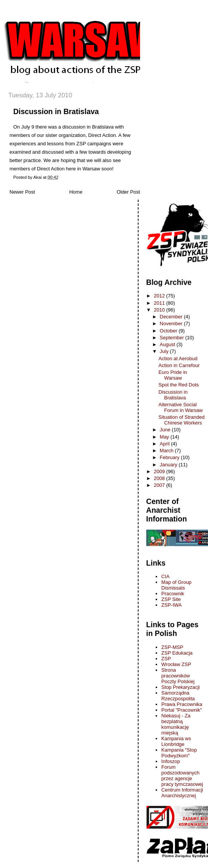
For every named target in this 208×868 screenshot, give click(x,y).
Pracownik (173, 594)
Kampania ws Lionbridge (176, 741)
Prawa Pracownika (182, 704)
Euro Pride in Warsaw (173, 375)
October (169, 331)
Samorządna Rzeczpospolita (178, 696)
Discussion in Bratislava (56, 111)
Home (76, 192)
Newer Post (22, 192)
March (167, 451)
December (172, 317)
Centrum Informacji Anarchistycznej (182, 793)
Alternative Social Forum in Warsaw (181, 407)
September (173, 338)
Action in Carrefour (179, 365)
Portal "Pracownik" (182, 710)
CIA (165, 576)
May (165, 437)
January (169, 465)
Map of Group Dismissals (176, 585)
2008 (160, 478)
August (168, 344)
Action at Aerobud (178, 358)
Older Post (128, 192)
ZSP (166, 659)
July (165, 351)
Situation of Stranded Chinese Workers (182, 420)
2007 (160, 485)
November (172, 324)
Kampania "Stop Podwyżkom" (179, 753)
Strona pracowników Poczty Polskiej (178, 676)
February (170, 457)
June (166, 430)
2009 (160, 471)
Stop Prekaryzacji (180, 687)
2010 (160, 310)
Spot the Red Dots (179, 385)
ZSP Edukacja (177, 653)
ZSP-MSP (172, 647)
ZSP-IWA (172, 605)
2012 (160, 296)
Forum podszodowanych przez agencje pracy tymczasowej (182, 776)
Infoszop (171, 761)
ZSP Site (171, 599)
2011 (160, 303)
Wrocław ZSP (176, 664)
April (165, 444)
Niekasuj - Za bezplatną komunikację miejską (176, 724)
